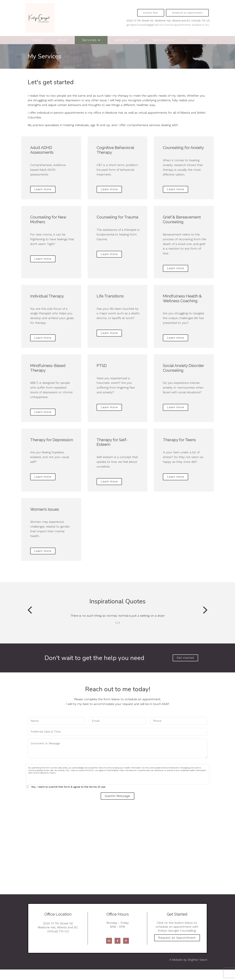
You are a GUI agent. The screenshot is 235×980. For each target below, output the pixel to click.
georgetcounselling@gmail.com (145, 25)
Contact (196, 40)
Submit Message (117, 806)
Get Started (125, 40)
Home (38, 40)
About (62, 40)
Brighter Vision (198, 970)
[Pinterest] (126, 951)
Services (90, 40)
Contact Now (151, 13)
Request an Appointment (177, 949)
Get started (185, 666)
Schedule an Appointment (187, 13)
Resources (162, 40)
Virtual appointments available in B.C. (188, 25)
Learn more (45, 190)
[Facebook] (117, 951)
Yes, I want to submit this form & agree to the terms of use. (69, 796)
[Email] (109, 951)
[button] (30, 619)
